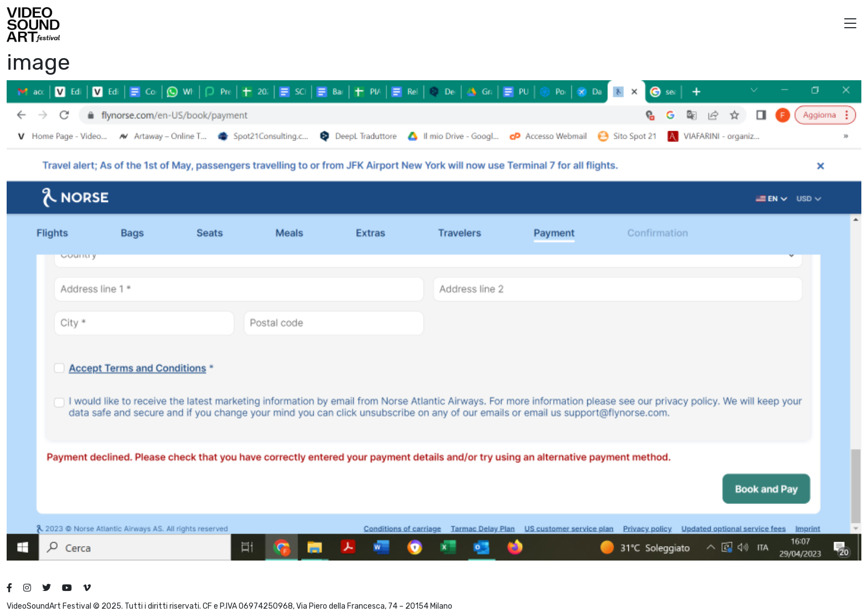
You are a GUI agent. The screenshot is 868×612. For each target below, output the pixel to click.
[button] (850, 25)
